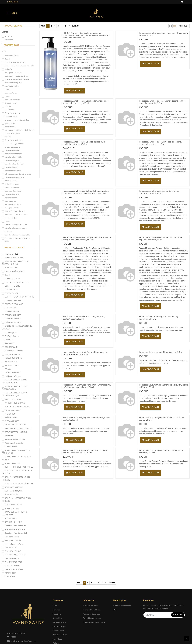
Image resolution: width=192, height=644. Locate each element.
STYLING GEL (10, 519)
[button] (184, 26)
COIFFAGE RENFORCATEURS (16, 282)
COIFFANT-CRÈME (12, 286)
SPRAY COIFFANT (12, 508)
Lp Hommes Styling (13, 376)
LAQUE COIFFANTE (13, 373)
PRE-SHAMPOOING (13, 410)
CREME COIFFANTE (13, 315)
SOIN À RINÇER (11, 495)
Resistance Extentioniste (15, 439)
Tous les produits (12, 254)
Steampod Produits (13, 540)
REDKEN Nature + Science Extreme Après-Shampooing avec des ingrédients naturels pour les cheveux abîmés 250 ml (86, 35)
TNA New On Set (12, 559)
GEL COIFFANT (11, 347)
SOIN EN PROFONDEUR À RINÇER (19, 484)
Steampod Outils (12, 537)
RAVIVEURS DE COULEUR (15, 425)
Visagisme (57, 614)
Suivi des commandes (122, 606)
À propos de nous (90, 606)
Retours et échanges (91, 614)
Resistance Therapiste (14, 443)
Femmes (56, 606)
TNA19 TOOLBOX (12, 566)
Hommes (56, 610)
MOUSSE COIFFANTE (13, 399)
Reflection (9, 436)
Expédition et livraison (92, 618)
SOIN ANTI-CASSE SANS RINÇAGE (19, 467)
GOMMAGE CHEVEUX (14, 351)
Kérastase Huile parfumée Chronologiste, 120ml (161, 352)
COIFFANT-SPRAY (12, 312)
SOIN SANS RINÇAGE (14, 491)
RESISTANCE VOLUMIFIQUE (16, 432)
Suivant (75, 26)
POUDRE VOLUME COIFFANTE (17, 407)
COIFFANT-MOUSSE (13, 301)
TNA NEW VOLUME (13, 551)
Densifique (9, 340)
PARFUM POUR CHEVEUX (15, 403)
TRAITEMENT (10, 573)
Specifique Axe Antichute (15, 526)
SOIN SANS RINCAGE (14, 487)
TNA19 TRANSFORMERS (15, 569)
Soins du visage (59, 627)
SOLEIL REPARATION (13, 505)
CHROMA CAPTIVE (13, 279)
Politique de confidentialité (94, 622)
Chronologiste (11, 333)
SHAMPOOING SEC (13, 463)
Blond (7, 275)
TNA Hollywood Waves (14, 544)
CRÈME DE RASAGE (13, 322)
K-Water (8, 369)
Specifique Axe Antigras (15, 529)
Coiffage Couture (12, 336)
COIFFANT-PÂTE (11, 308)
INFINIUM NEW (11, 362)
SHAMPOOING (11, 447)
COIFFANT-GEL (11, 290)
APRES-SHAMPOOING (14, 258)
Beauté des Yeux (60, 635)
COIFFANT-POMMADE (14, 304)
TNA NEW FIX (11, 548)
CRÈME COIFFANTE (13, 319)
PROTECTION (10, 414)
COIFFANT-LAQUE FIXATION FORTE (19, 297)
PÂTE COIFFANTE (12, 421)
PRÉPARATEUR (11, 418)
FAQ (115, 610)
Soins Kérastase (59, 622)
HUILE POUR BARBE (13, 358)
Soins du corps (59, 631)
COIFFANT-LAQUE (12, 293)
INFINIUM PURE (11, 365)
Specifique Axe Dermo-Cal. (16, 533)
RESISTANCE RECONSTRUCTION (18, 429)
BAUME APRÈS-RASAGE (15, 271)
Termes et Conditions (91, 610)
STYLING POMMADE (13, 522)
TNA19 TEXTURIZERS (13, 562)
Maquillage (57, 639)
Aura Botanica (11, 268)
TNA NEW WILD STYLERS (15, 555)
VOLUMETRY (10, 577)
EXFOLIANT (10, 344)
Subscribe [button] (178, 615)
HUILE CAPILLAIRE (13, 354)
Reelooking (57, 618)
